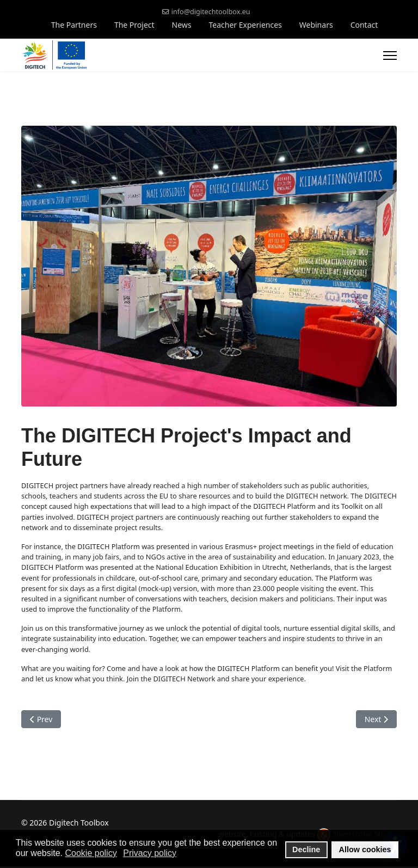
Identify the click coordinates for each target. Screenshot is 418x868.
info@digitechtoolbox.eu (211, 12)
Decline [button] (306, 849)
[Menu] (390, 56)
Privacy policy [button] (150, 853)
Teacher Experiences (245, 25)
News (182, 25)
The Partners (74, 25)
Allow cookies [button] (365, 849)
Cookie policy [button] (91, 853)
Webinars (316, 25)
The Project (134, 25)
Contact (364, 25)
